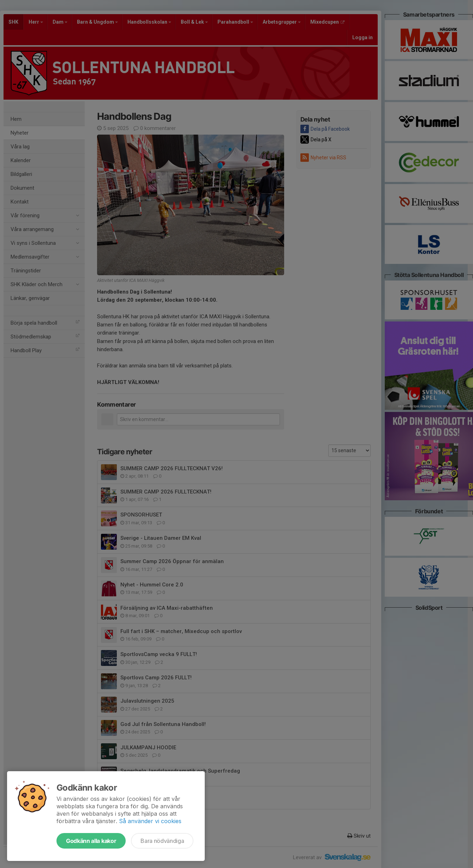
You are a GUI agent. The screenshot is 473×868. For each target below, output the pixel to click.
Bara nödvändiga (162, 841)
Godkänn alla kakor (91, 841)
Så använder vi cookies (150, 821)
